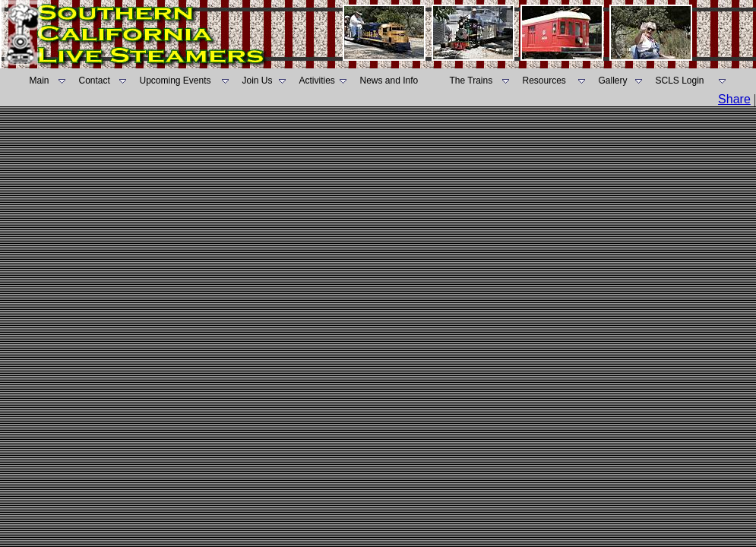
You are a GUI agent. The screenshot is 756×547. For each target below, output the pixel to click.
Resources (544, 81)
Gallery (613, 81)
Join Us (258, 81)
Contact (95, 81)
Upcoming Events (176, 81)
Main (40, 81)
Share (734, 99)
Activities (317, 81)
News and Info (389, 81)
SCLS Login (680, 81)
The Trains (471, 81)
